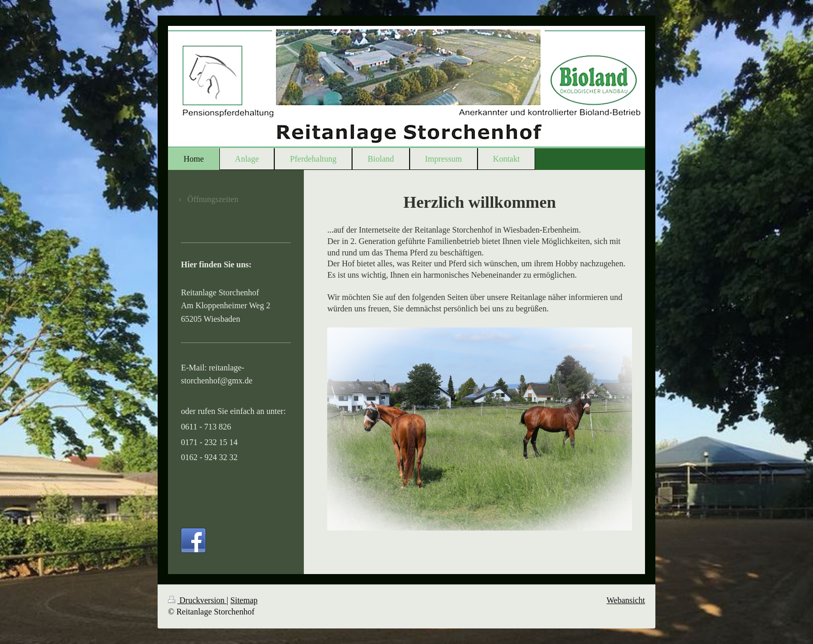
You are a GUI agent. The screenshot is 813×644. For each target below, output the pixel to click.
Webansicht (626, 600)
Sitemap (244, 600)
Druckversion (197, 600)
